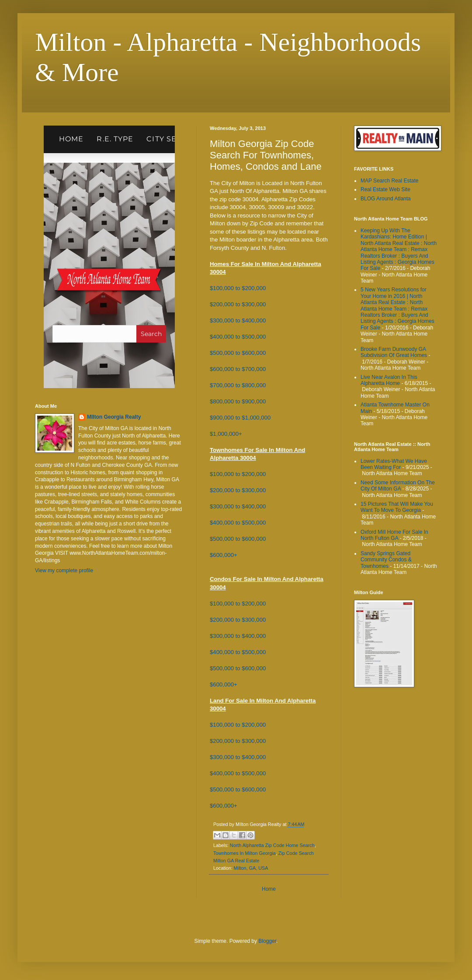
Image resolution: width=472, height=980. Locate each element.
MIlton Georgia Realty (114, 417)
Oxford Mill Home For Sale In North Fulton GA (394, 535)
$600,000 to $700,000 (238, 369)
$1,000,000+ (226, 434)
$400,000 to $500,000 (238, 337)
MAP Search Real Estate (390, 181)
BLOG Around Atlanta (386, 199)
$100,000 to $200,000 (238, 288)
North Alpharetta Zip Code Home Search (272, 845)
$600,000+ (224, 555)
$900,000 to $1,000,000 (240, 418)
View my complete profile (64, 570)
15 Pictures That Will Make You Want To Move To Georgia (397, 507)
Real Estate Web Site (385, 189)
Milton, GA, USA (251, 868)
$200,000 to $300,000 (238, 304)
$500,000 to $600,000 (238, 353)
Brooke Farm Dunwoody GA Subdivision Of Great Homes (394, 352)
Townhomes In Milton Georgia (245, 853)
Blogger (267, 941)
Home (269, 889)
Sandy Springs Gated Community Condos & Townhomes (386, 560)
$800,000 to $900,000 (238, 401)
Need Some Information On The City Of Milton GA (398, 486)
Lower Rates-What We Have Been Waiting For (394, 464)
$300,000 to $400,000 (238, 320)
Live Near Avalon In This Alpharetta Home (389, 380)
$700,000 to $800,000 (238, 385)
